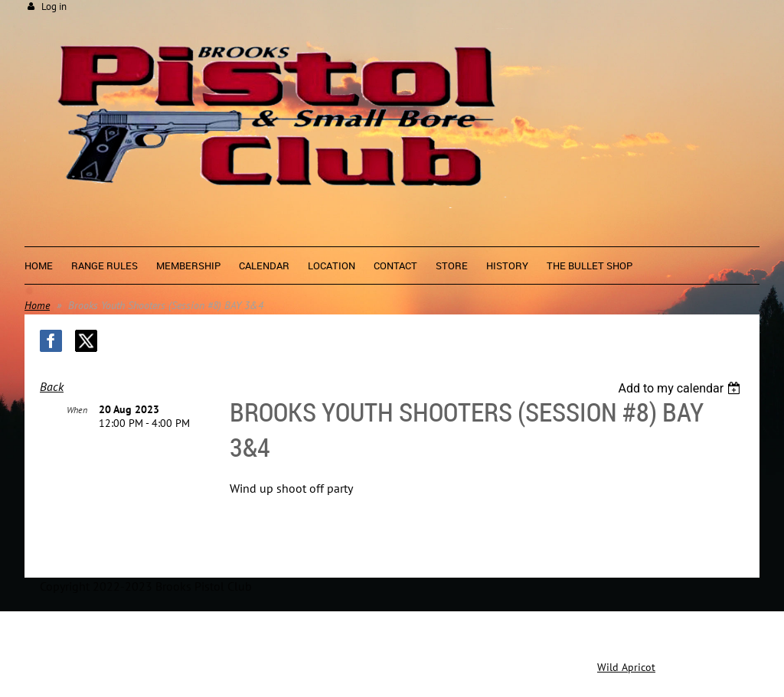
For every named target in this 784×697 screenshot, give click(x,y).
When (77, 410)
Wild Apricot (626, 667)
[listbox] (681, 388)
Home (37, 305)
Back (52, 386)
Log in (54, 7)
